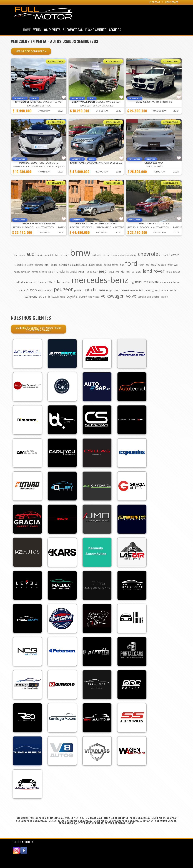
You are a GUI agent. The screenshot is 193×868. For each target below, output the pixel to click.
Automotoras (73, 30)
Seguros (115, 30)
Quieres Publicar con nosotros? (39, 329)
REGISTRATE (172, 2)
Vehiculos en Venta (47, 30)
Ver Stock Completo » (31, 51)
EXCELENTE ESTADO (39, 106)
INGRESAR (155, 2)
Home (27, 30)
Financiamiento (96, 30)
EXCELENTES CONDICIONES (97, 106)
